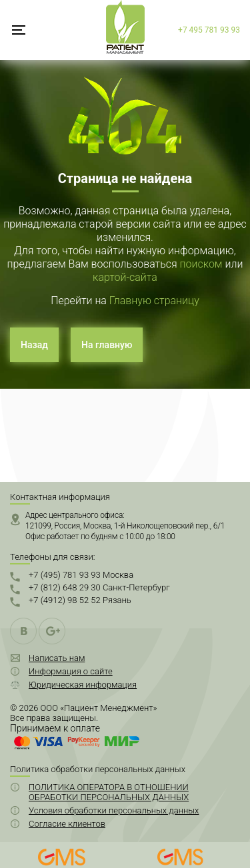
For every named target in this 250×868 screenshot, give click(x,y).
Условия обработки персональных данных (114, 810)
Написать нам (57, 658)
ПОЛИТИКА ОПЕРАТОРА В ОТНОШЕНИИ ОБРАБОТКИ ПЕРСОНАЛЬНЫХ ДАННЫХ (109, 792)
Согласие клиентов (67, 824)
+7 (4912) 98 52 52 (80, 600)
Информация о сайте (71, 671)
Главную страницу (154, 301)
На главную (107, 345)
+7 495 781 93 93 (209, 30)
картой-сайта (125, 277)
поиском (201, 264)
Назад (34, 345)
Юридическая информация (83, 685)
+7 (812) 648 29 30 (99, 587)
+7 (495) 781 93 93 (81, 575)
